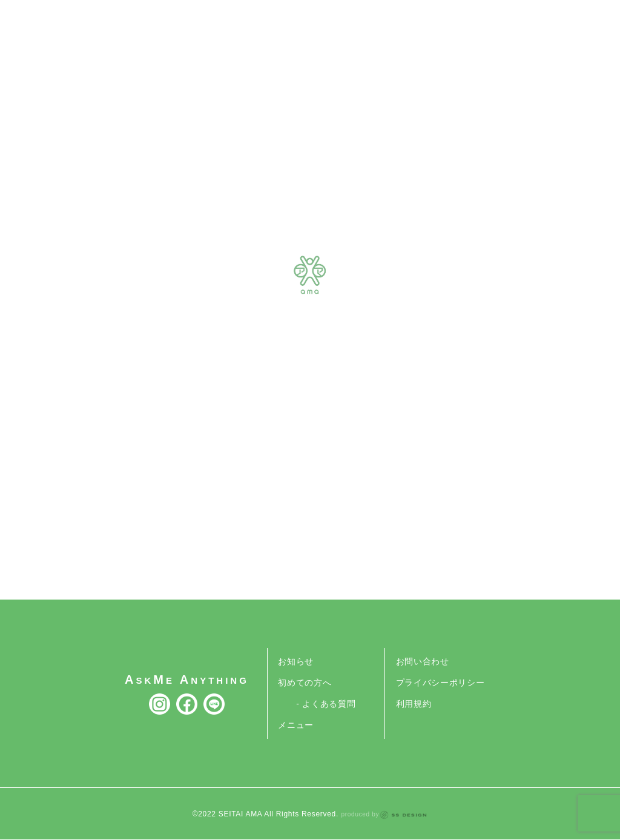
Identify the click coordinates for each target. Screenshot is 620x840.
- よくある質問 (326, 704)
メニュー (296, 725)
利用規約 (414, 704)
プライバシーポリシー (440, 683)
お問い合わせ (423, 661)
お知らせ (296, 661)
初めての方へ (305, 683)
